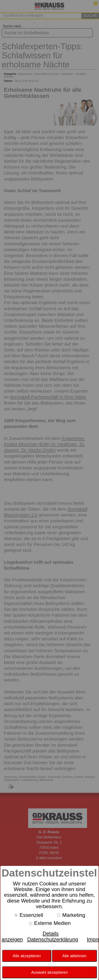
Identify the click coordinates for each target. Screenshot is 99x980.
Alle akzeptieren (27, 956)
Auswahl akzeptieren (49, 972)
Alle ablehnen (74, 956)
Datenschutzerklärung (53, 939)
